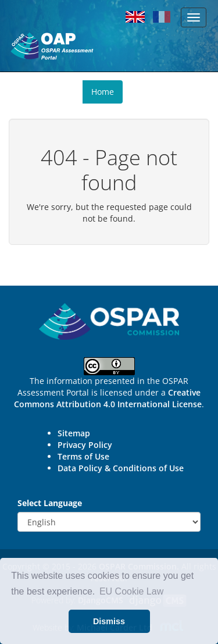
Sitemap (74, 433)
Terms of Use (83, 456)
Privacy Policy (85, 445)
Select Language (50, 503)
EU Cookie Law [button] (131, 591)
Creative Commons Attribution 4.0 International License (108, 398)
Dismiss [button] (109, 621)
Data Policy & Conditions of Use (121, 468)
